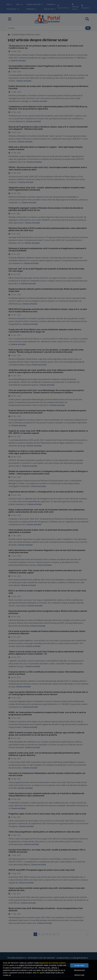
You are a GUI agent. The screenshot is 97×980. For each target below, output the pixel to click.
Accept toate (79, 965)
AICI (38, 973)
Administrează (79, 970)
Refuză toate (79, 975)
